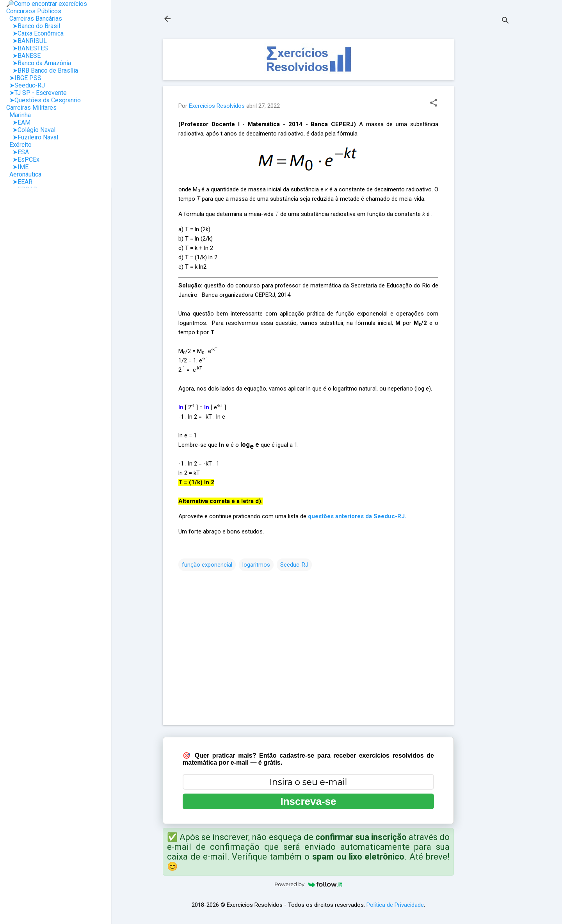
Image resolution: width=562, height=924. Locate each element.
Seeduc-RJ (294, 565)
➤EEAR (19, 182)
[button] (434, 103)
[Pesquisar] (505, 21)
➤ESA (18, 152)
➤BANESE (23, 56)
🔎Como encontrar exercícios (47, 4)
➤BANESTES (27, 48)
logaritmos (256, 565)
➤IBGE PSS (24, 78)
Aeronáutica (24, 174)
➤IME (17, 167)
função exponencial (207, 565)
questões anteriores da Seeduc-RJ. (357, 516)
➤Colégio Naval (31, 130)
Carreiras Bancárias (34, 19)
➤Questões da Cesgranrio (44, 100)
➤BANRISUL (27, 41)
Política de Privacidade (395, 905)
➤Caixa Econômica (35, 33)
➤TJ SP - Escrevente (36, 93)
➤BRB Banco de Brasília (42, 70)
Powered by (308, 884)
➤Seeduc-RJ (26, 85)
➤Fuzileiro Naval (32, 137)
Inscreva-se (308, 801)
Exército (19, 145)
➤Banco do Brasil (33, 26)
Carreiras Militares (31, 108)
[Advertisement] (485, 156)
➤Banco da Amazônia (39, 63)
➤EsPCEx (23, 160)
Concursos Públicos (34, 11)
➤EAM (18, 122)
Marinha (19, 115)
